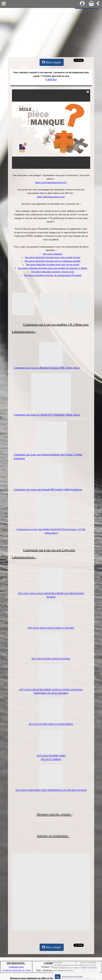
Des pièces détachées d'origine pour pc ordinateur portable (53, 261)
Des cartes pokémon (53, 254)
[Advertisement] (51, 32)
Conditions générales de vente (16, 970)
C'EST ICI (51, 80)
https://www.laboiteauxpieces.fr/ (51, 182)
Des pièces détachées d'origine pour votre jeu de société (53, 264)
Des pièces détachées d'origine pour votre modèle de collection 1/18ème (53, 268)
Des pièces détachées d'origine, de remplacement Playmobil (53, 275)
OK (58, 977)
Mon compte (52, 62)
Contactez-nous (16, 967)
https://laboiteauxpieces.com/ (51, 197)
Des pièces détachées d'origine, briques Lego (53, 272)
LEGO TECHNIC (50, 756)
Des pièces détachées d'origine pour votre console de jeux (53, 257)
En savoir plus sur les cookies (72, 976)
